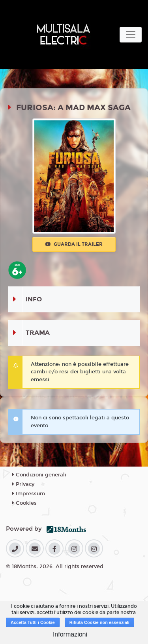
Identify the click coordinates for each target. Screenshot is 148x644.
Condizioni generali (39, 475)
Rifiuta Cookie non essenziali (99, 622)
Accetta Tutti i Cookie (33, 622)
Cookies (24, 503)
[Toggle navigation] (131, 35)
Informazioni (70, 634)
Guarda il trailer (74, 244)
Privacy (23, 484)
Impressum (29, 494)
